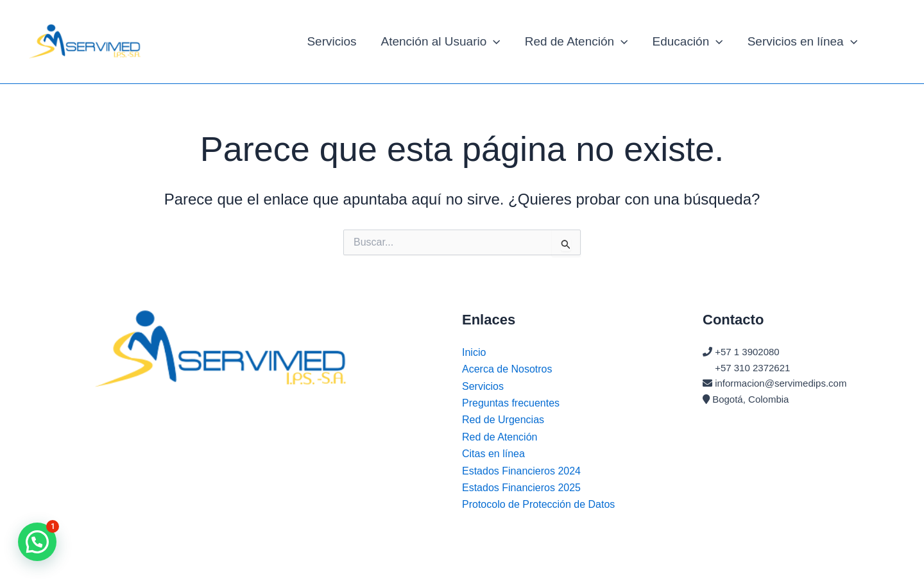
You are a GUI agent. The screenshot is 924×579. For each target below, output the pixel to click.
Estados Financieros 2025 (521, 488)
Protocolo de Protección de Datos (538, 504)
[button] (37, 542)
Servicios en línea (802, 42)
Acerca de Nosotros (507, 369)
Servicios (331, 41)
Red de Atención (577, 42)
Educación (688, 42)
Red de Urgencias (503, 420)
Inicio (474, 352)
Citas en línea (493, 454)
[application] (493, 42)
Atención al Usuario (441, 42)
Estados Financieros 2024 (521, 471)
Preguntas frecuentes (511, 403)
